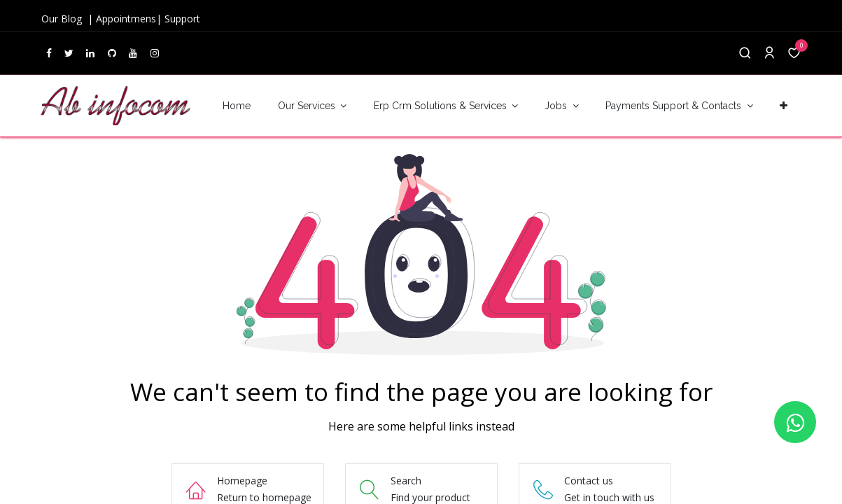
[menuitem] (237, 106)
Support (182, 19)
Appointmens (126, 19)
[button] (784, 106)
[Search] (745, 54)
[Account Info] (770, 54)
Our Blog (63, 19)
